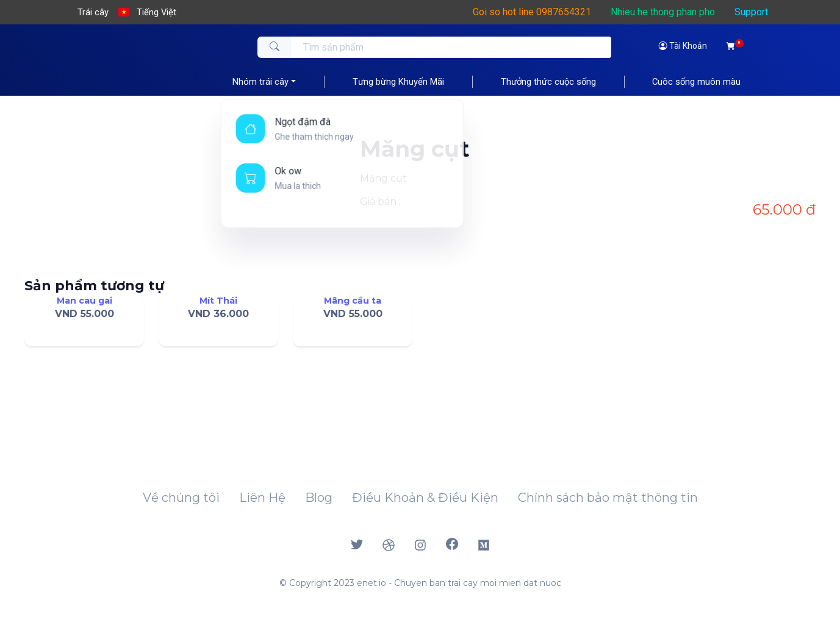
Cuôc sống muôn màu (696, 82)
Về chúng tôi (181, 498)
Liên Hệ (262, 498)
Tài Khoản (683, 46)
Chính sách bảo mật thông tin (608, 498)
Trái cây (93, 12)
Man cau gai (84, 301)
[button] (148, 12)
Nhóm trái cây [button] (260, 82)
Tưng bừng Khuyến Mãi (398, 82)
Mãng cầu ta (353, 301)
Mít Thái (218, 301)
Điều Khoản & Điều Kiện (425, 498)
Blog (319, 498)
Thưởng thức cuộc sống (548, 82)
